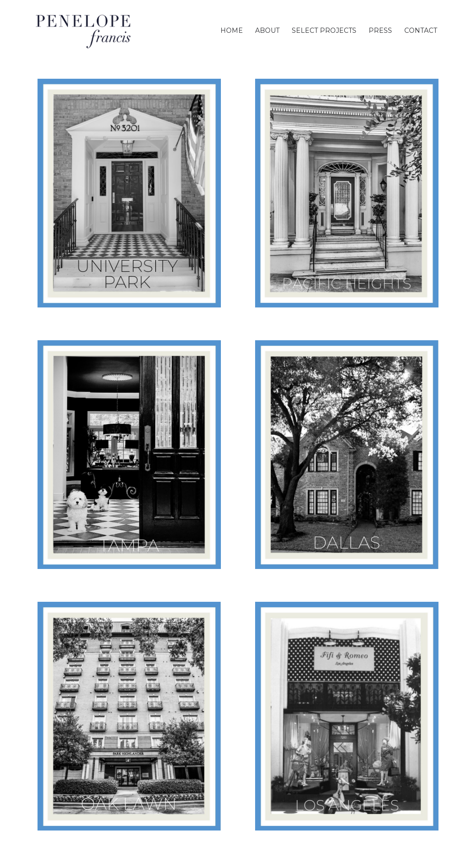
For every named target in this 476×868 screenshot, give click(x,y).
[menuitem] (232, 30)
